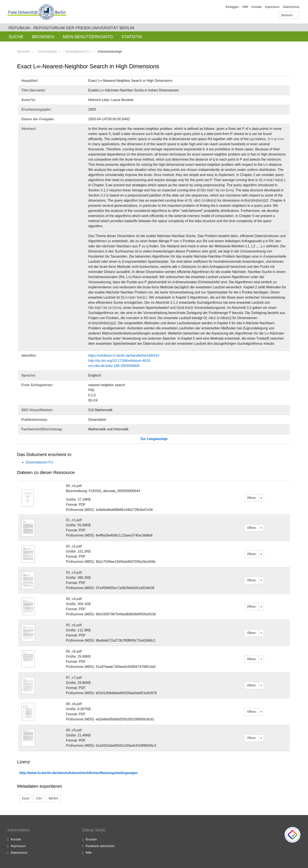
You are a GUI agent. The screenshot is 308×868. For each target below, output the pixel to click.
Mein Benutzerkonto (88, 37)
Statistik (132, 37)
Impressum (272, 7)
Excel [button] (26, 798)
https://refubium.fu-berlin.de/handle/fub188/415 (124, 356)
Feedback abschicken (100, 846)
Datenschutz (291, 7)
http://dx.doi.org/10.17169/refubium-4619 (119, 361)
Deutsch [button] (289, 15)
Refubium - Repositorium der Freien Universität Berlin (71, 28)
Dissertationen (48, 51)
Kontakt (256, 7)
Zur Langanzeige (154, 439)
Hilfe (245, 7)
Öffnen (252, 498)
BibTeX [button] (53, 798)
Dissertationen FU (77, 51)
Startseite (23, 51)
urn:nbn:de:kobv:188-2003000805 (114, 366)
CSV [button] (39, 798)
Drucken (91, 839)
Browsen (43, 37)
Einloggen (232, 7)
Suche (16, 37)
